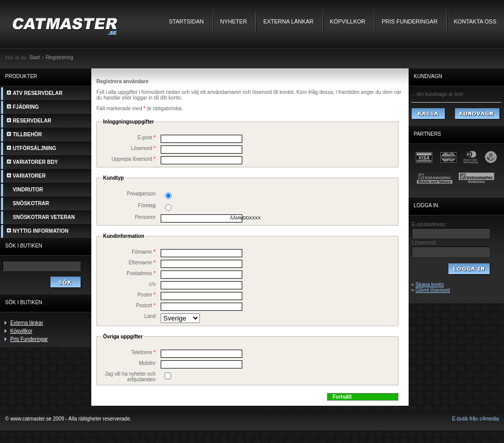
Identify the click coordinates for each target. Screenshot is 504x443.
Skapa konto (430, 285)
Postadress (141, 273)
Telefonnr (143, 352)
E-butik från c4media (475, 419)
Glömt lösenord (433, 290)
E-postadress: (429, 224)
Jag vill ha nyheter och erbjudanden (130, 377)
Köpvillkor (348, 21)
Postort (146, 305)
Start (34, 57)
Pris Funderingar (409, 21)
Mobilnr (147, 363)
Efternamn (142, 263)
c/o (152, 284)
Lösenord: (424, 242)
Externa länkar (288, 21)
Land (150, 316)
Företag (147, 205)
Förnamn (144, 252)
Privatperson (141, 194)
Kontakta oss (475, 21)
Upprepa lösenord (134, 159)
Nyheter (234, 21)
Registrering (60, 57)
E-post (146, 138)
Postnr (146, 295)
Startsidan (186, 21)
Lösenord (143, 148)
